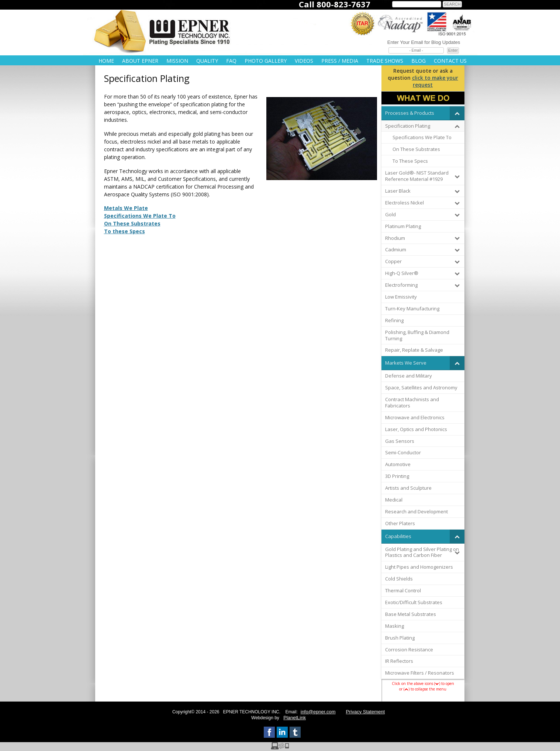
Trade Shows (385, 61)
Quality (207, 61)
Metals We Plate (126, 208)
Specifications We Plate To (140, 216)
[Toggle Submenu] (457, 113)
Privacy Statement (366, 712)
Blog (419, 61)
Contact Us (450, 61)
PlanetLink (295, 718)
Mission (177, 61)
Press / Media (340, 61)
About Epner (140, 61)
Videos (304, 61)
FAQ (231, 61)
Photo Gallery (266, 61)
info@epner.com (318, 712)
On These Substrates (132, 223)
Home (106, 61)
